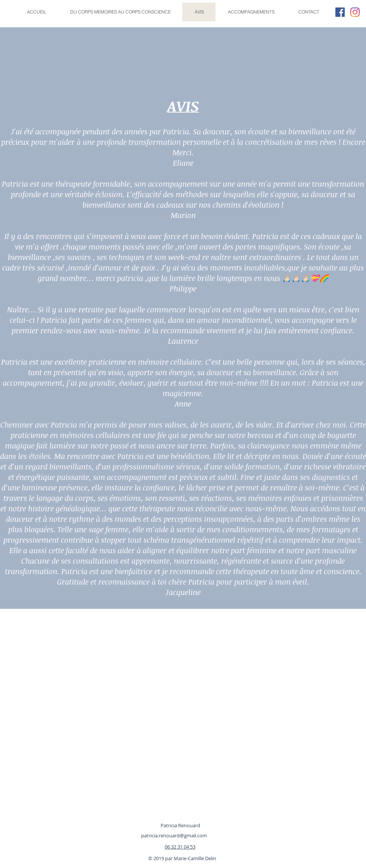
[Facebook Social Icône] (340, 12)
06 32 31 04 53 (180, 847)
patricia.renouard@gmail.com (174, 835)
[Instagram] (355, 12)
